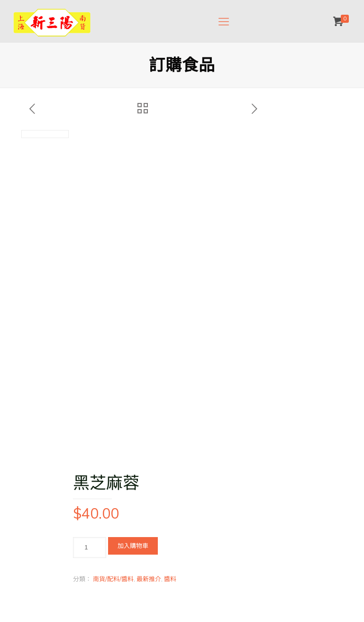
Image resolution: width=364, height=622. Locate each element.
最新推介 (149, 579)
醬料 (170, 579)
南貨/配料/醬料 (113, 579)
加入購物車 (133, 546)
